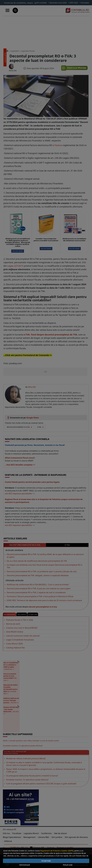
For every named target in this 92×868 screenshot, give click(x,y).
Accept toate (46, 861)
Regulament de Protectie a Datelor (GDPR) (57, 851)
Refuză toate (68, 865)
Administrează (25, 865)
